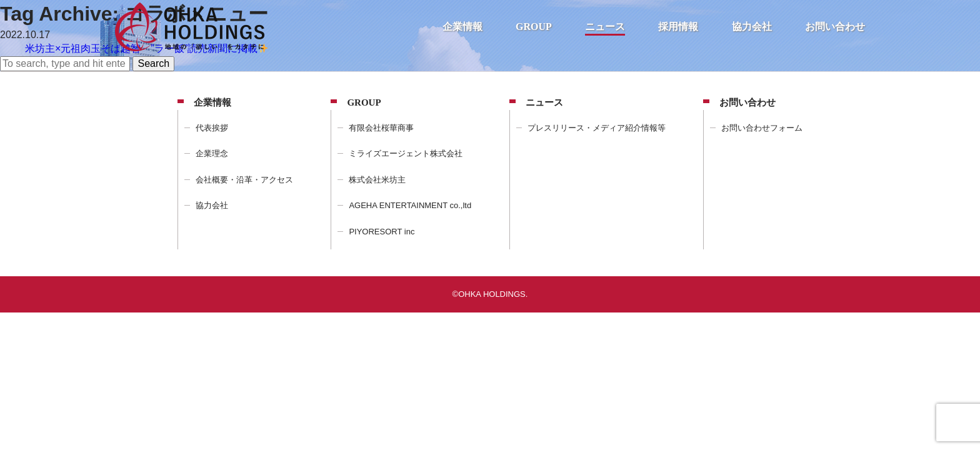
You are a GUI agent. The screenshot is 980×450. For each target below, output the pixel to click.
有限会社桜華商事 (381, 128)
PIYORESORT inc (382, 232)
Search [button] (153, 63)
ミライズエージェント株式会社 (406, 153)
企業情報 (462, 27)
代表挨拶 (212, 128)
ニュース (605, 27)
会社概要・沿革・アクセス (244, 180)
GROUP (534, 27)
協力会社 (752, 27)
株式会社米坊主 (377, 180)
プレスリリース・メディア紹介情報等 (597, 128)
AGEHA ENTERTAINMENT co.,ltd (410, 205)
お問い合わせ (835, 27)
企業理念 (212, 153)
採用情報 (678, 27)
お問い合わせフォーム (762, 128)
